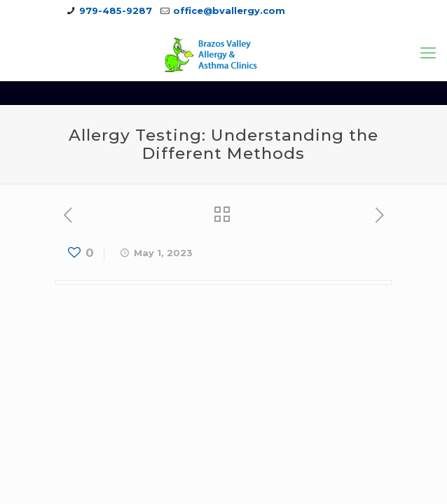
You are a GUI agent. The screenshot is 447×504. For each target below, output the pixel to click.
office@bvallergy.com (229, 10)
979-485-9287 (116, 10)
